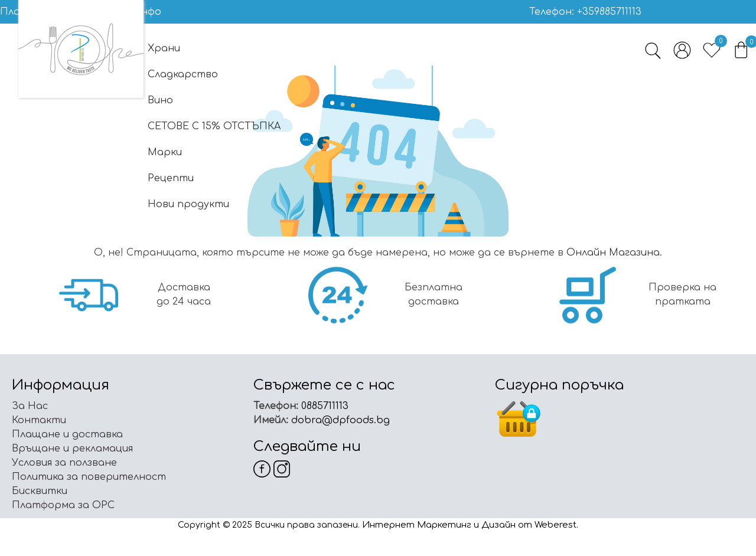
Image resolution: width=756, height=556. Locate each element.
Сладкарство (183, 74)
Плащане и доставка (67, 434)
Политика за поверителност (89, 477)
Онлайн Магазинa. (614, 253)
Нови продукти (188, 204)
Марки (165, 152)
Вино (160, 100)
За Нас (30, 406)
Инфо (147, 12)
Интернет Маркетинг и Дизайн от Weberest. (470, 525)
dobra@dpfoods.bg (339, 420)
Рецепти (171, 178)
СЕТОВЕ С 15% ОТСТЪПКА (214, 126)
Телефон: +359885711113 (585, 12)
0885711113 (323, 406)
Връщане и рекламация (72, 449)
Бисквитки (40, 491)
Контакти (39, 420)
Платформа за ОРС (63, 505)
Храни (164, 48)
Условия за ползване (64, 463)
